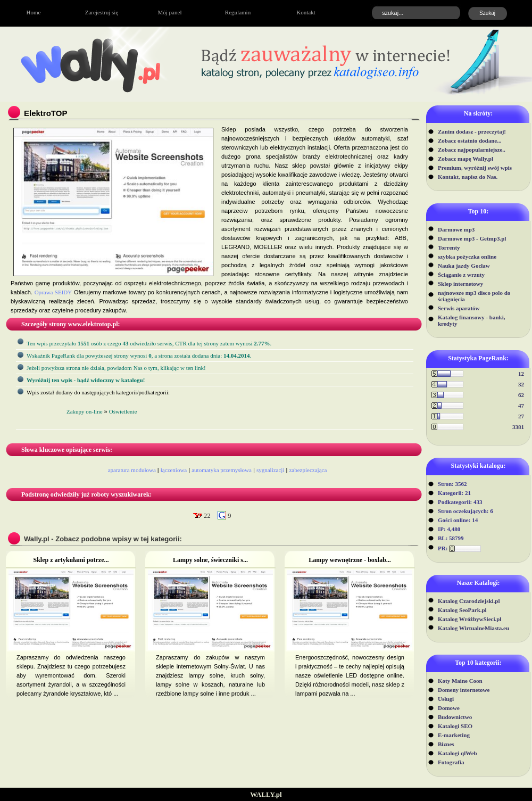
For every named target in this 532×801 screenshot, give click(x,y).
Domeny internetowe (464, 690)
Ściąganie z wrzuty (461, 275)
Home (34, 12)
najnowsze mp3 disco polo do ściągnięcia (474, 296)
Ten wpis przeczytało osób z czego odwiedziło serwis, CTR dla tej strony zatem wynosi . (149, 343)
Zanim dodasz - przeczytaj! (472, 131)
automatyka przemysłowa (222, 470)
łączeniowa (174, 470)
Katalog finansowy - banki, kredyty (472, 320)
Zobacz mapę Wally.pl (465, 159)
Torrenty (449, 247)
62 (521, 395)
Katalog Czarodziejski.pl (469, 601)
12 (521, 374)
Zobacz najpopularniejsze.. (472, 150)
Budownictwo (455, 717)
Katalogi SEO (455, 726)
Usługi (446, 699)
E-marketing (454, 735)
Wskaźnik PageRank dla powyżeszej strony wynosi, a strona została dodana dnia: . (139, 356)
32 (521, 384)
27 (521, 416)
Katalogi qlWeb (458, 753)
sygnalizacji (271, 470)
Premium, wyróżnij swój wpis (475, 168)
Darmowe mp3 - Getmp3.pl (472, 238)
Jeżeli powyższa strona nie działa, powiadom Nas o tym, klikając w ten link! (116, 368)
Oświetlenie (123, 411)
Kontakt (306, 12)
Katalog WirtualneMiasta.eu (473, 628)
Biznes (446, 744)
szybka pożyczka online (467, 257)
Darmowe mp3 (456, 229)
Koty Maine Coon (460, 681)
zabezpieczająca (308, 470)
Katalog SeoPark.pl (462, 610)
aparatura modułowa (132, 470)
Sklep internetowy (460, 284)
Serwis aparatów (459, 308)
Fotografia (451, 762)
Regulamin (238, 12)
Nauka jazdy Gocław (464, 266)
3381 (518, 427)
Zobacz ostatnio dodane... (470, 141)
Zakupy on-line (85, 411)
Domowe (449, 708)
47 (521, 406)
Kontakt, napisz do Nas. (468, 177)
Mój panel (170, 12)
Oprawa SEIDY (53, 292)
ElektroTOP (45, 113)
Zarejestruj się (102, 12)
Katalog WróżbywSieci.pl (469, 619)
